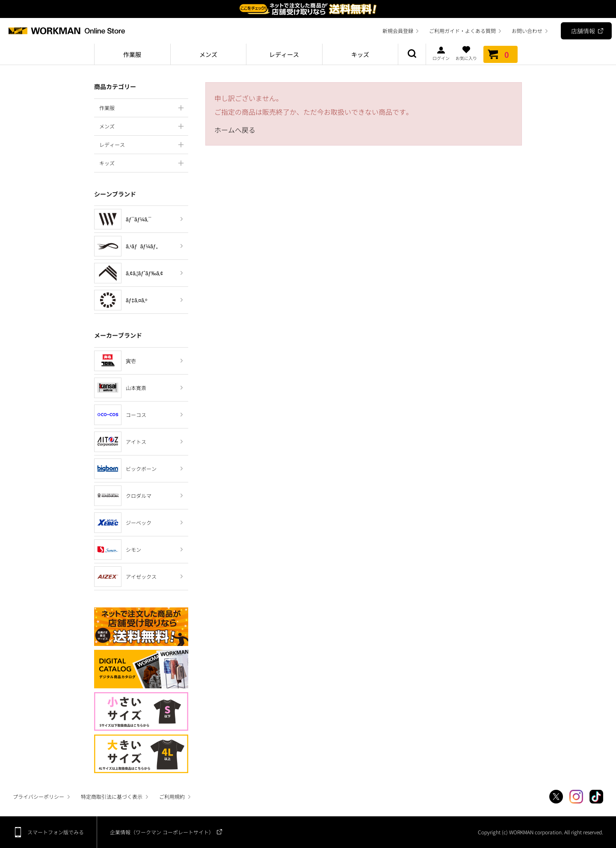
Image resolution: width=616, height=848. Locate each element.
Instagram (576, 797)
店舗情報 (583, 31)
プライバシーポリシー (38, 796)
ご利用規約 (172, 796)
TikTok (596, 797)
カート (500, 54)
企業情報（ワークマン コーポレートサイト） (162, 832)
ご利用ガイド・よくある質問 (462, 31)
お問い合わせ (527, 31)
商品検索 (412, 54)
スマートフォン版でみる (56, 832)
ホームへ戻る (235, 130)
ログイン (441, 53)
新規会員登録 (398, 31)
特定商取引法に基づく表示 (112, 796)
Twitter (556, 797)
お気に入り (466, 53)
